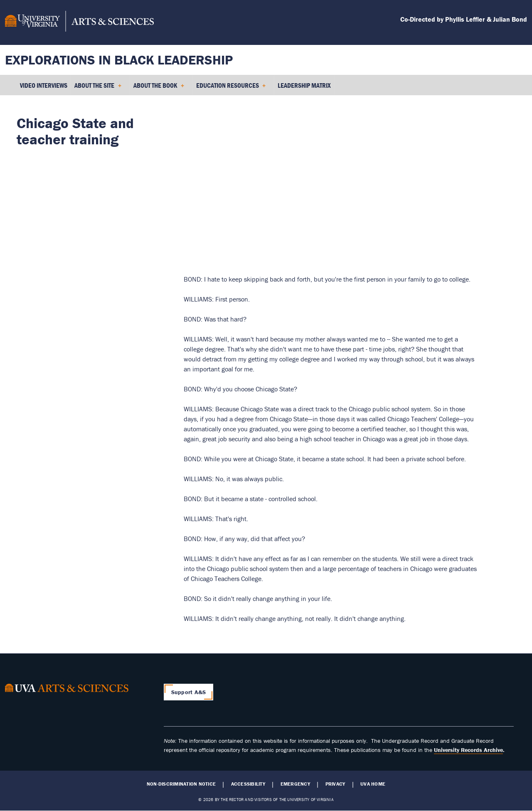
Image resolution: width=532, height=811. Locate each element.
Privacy (335, 784)
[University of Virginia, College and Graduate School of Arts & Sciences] (79, 22)
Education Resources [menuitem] (231, 88)
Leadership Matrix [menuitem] (304, 85)
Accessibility (248, 784)
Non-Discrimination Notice (181, 784)
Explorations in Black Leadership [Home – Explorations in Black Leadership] (119, 60)
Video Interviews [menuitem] (44, 85)
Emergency (295, 784)
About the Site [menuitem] (98, 88)
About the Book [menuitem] (159, 88)
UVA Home (373, 784)
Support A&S (189, 692)
